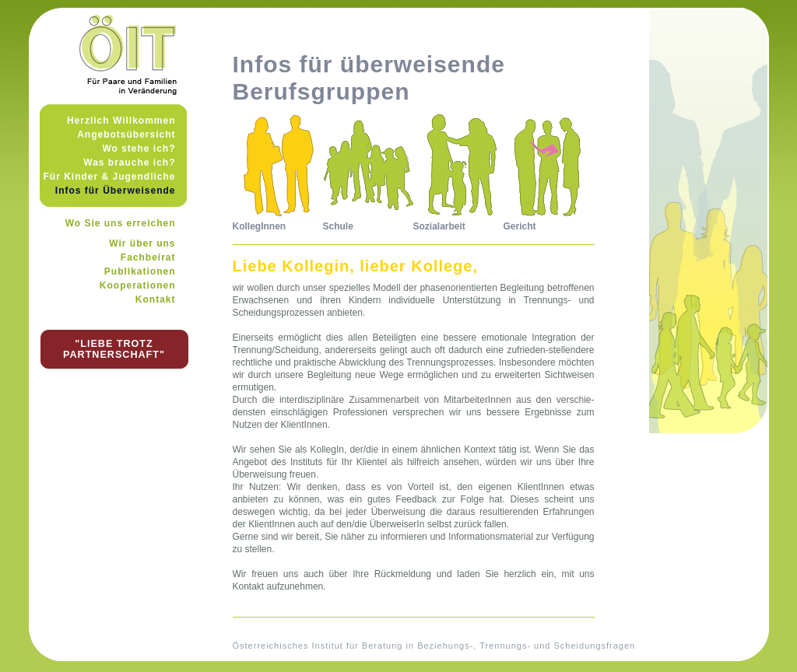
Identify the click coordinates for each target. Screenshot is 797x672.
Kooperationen (138, 285)
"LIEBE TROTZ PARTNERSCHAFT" (114, 349)
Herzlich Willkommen (121, 121)
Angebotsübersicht (126, 135)
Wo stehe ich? (139, 149)
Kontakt (156, 299)
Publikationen (140, 271)
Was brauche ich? (129, 163)
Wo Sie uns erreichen (121, 223)
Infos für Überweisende (116, 191)
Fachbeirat (148, 257)
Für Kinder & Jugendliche (109, 177)
